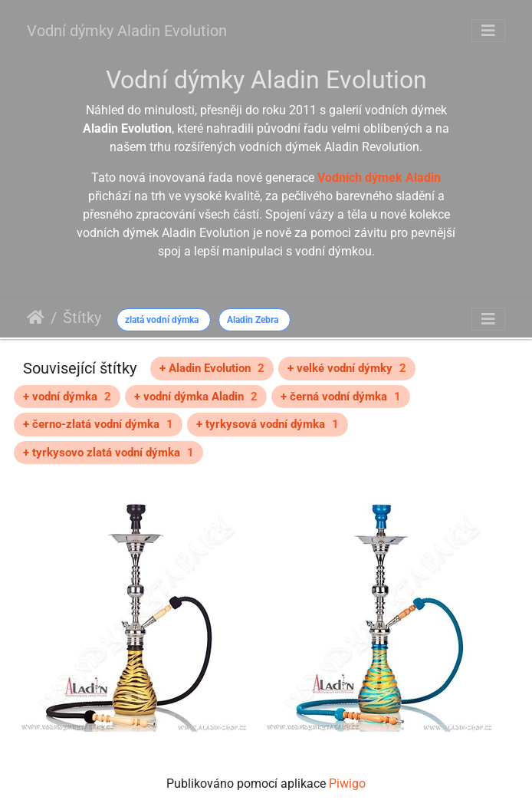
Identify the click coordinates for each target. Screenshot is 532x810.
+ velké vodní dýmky (347, 368)
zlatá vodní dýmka (162, 320)
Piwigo (347, 784)
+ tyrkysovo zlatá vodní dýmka (108, 453)
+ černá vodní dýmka (341, 397)
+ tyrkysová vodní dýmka (268, 424)
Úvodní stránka (36, 318)
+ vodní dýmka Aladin (196, 397)
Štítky (82, 318)
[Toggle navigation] (488, 31)
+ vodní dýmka (67, 397)
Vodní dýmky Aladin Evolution (127, 31)
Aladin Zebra (253, 320)
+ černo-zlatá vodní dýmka (98, 424)
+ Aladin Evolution (212, 368)
